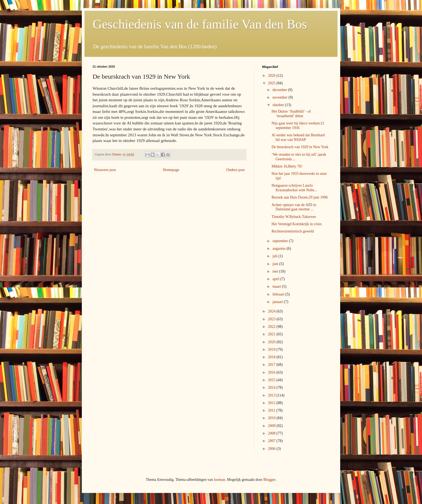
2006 (272, 449)
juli (275, 256)
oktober (279, 105)
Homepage (171, 170)
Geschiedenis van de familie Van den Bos (200, 24)
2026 (272, 76)
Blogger (269, 480)
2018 (272, 357)
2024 (272, 311)
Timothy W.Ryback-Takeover (294, 217)
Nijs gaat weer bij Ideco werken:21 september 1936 (298, 126)
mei (276, 271)
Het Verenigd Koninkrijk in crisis (297, 224)
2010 (272, 418)
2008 (272, 433)
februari (279, 294)
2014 (272, 387)
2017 (272, 365)
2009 (272, 426)
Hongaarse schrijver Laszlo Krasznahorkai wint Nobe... (294, 188)
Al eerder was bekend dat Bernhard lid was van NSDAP (298, 137)
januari (278, 302)
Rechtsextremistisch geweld (293, 231)
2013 (272, 395)
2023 (272, 319)
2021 (272, 334)
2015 (272, 380)
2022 (272, 327)
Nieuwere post (105, 170)
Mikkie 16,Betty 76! (287, 166)
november (280, 97)
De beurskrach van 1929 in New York (300, 147)
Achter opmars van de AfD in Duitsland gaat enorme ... (294, 207)
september (281, 241)
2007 (272, 441)
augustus (279, 248)
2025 (272, 83)
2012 (272, 403)
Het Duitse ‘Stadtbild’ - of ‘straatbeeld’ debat (291, 114)
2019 (272, 350)
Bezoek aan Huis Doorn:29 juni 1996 (300, 197)
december (280, 90)
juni (276, 264)
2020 (272, 342)
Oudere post (235, 170)
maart (277, 286)
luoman (220, 480)
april (276, 279)
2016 (272, 372)
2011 (272, 410)
